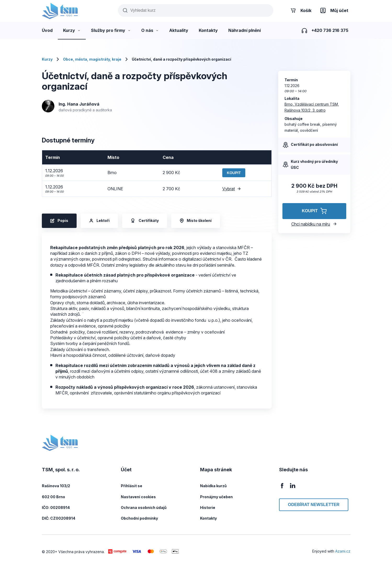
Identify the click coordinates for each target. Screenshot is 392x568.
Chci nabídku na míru (314, 224)
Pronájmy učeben (216, 497)
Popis (59, 221)
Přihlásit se (132, 486)
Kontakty (208, 518)
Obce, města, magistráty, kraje (92, 59)
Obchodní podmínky (139, 518)
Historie (208, 507)
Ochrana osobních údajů (144, 507)
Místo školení (196, 221)
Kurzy (47, 59)
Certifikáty (145, 221)
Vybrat (232, 189)
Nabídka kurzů (213, 486)
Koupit (234, 173)
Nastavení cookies (138, 497)
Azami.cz (343, 551)
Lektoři (99, 220)
